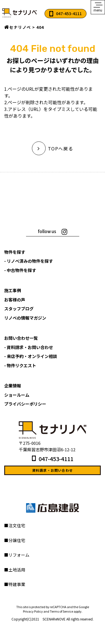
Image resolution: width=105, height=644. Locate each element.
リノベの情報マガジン (25, 318)
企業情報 (13, 386)
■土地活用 (15, 570)
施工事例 (13, 290)
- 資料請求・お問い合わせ (29, 347)
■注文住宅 (15, 525)
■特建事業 (15, 584)
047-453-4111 (69, 13)
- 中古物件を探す (20, 270)
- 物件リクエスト (20, 365)
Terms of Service (61, 611)
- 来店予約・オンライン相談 (31, 356)
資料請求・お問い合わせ (53, 470)
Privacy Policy (33, 611)
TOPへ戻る (53, 148)
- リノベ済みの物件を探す (29, 261)
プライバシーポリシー (25, 404)
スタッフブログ (19, 309)
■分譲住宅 (15, 540)
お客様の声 (15, 300)
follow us (47, 231)
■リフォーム (17, 555)
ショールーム (17, 395)
